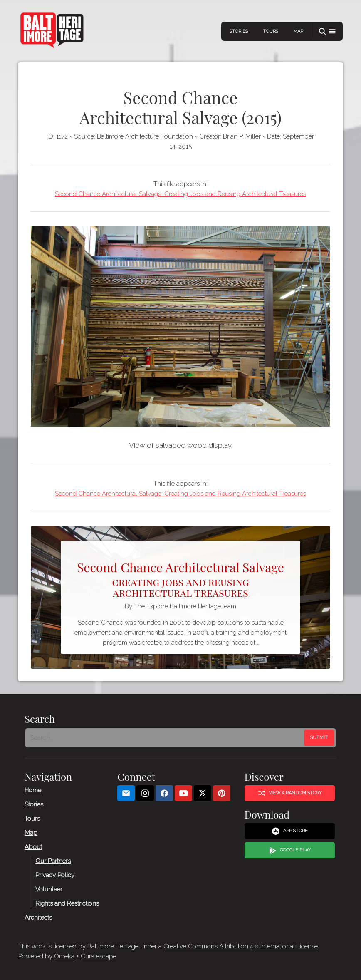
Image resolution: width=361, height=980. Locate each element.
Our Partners (53, 861)
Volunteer (49, 889)
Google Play (290, 851)
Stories (239, 31)
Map (298, 31)
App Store (290, 831)
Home (33, 790)
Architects (38, 918)
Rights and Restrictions (67, 903)
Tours (271, 31)
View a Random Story (290, 793)
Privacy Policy (55, 875)
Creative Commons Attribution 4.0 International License (241, 946)
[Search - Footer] (166, 738)
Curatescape (99, 956)
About (33, 847)
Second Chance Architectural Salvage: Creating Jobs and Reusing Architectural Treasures (180, 194)
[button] (327, 31)
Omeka (64, 956)
